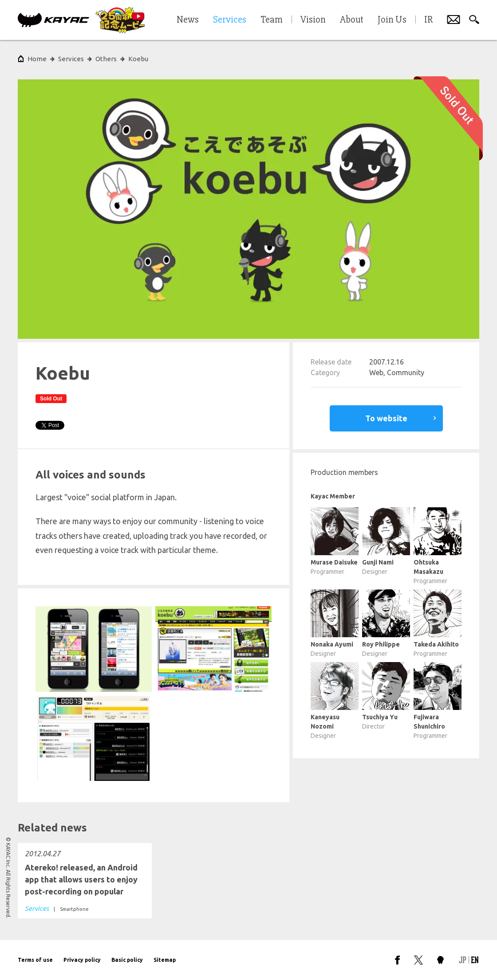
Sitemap (165, 960)
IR (428, 20)
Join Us (392, 20)
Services (71, 59)
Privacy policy (82, 960)
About (352, 20)
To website (386, 418)
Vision (313, 20)
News (188, 20)
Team (272, 20)
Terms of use (35, 960)
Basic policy (127, 960)
